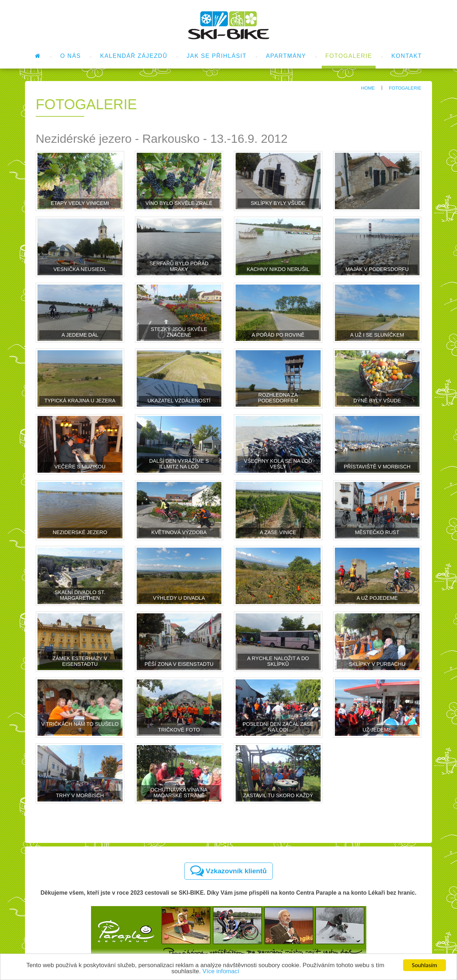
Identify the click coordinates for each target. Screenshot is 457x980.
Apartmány (286, 56)
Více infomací (221, 972)
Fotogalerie (349, 56)
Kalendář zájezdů (134, 56)
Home (368, 88)
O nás (71, 56)
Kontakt (407, 56)
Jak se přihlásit (217, 56)
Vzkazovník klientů (228, 871)
